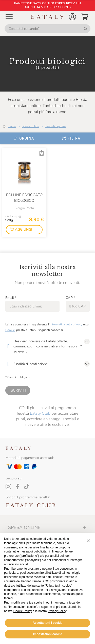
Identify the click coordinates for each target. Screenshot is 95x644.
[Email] (32, 306)
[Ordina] (24, 138)
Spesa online (30, 126)
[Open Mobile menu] (9, 17)
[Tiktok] (27, 486)
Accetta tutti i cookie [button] (48, 623)
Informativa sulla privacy (66, 324)
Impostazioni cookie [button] (48, 634)
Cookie (10, 330)
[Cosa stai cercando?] (48, 29)
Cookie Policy (23, 611)
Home (12, 126)
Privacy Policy (57, 611)
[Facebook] (17, 486)
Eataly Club (40, 413)
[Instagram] (8, 486)
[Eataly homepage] (48, 17)
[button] (72, 17)
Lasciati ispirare (55, 126)
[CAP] (78, 306)
